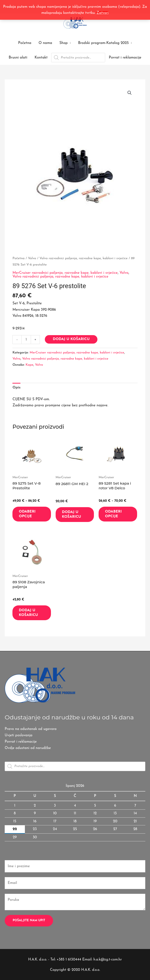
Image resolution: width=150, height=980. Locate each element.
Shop (63, 43)
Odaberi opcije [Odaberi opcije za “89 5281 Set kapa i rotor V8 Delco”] (113, 514)
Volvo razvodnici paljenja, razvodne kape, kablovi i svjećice (83, 258)
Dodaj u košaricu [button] (72, 514)
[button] (130, 93)
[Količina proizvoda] (26, 340)
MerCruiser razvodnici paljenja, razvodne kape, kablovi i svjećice (65, 273)
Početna (25, 43)
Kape (29, 365)
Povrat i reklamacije (125, 58)
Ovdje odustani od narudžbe (28, 748)
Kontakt (41, 58)
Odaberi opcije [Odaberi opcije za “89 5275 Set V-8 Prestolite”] (27, 514)
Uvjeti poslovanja (19, 735)
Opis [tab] (16, 388)
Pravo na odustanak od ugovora (31, 729)
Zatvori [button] (102, 13)
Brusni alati (18, 58)
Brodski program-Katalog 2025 (104, 43)
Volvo (32, 258)
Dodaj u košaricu (71, 339)
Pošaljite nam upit (29, 920)
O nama (45, 43)
